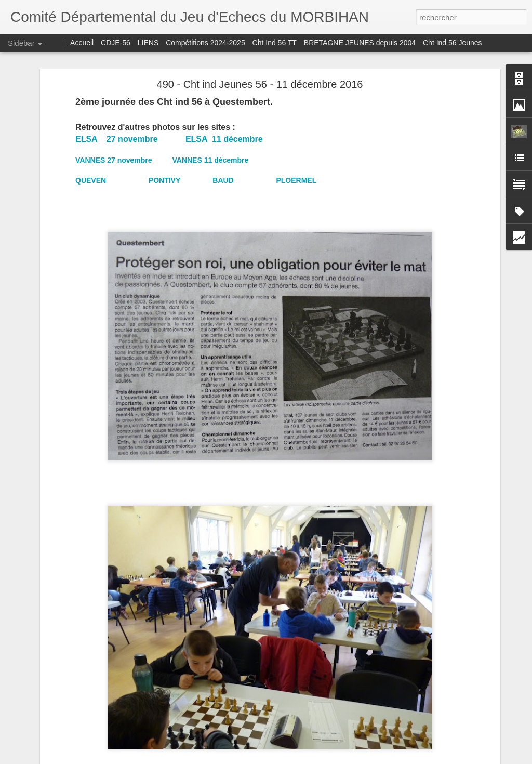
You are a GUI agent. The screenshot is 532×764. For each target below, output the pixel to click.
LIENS (148, 43)
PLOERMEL (296, 180)
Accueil (82, 43)
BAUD (224, 180)
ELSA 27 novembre (117, 139)
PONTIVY (165, 180)
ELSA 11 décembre (224, 139)
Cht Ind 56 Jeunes (453, 43)
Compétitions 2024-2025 (205, 43)
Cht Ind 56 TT (275, 43)
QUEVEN (92, 180)
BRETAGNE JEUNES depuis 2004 (361, 43)
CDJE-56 (116, 43)
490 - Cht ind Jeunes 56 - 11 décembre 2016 (260, 84)
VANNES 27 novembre (114, 160)
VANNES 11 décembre (210, 160)
